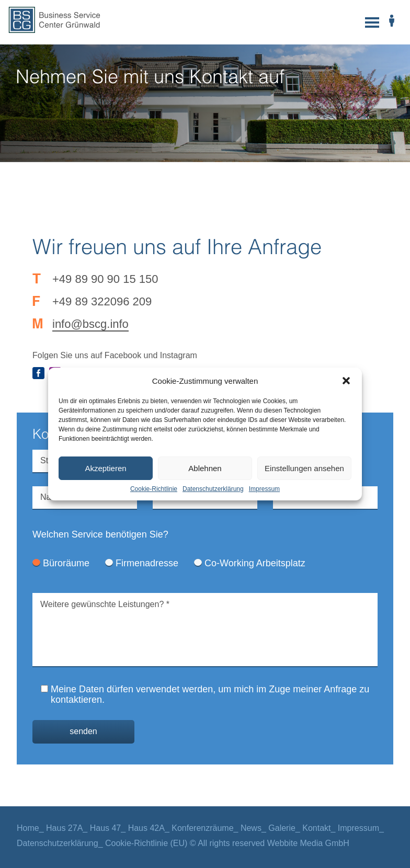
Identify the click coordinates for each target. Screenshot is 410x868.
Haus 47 (106, 828)
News (251, 828)
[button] (346, 381)
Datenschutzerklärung (213, 489)
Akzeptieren (105, 468)
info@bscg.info (90, 324)
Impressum (264, 489)
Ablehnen (205, 468)
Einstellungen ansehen (304, 468)
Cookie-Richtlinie (154, 489)
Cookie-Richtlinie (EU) (146, 843)
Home (28, 828)
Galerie (282, 828)
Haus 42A (146, 828)
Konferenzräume (202, 828)
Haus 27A (64, 828)
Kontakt (316, 828)
